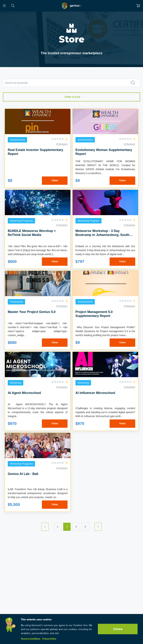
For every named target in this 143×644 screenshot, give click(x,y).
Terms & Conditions (31, 639)
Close (118, 629)
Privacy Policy (49, 639)
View (55, 180)
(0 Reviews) (62, 144)
